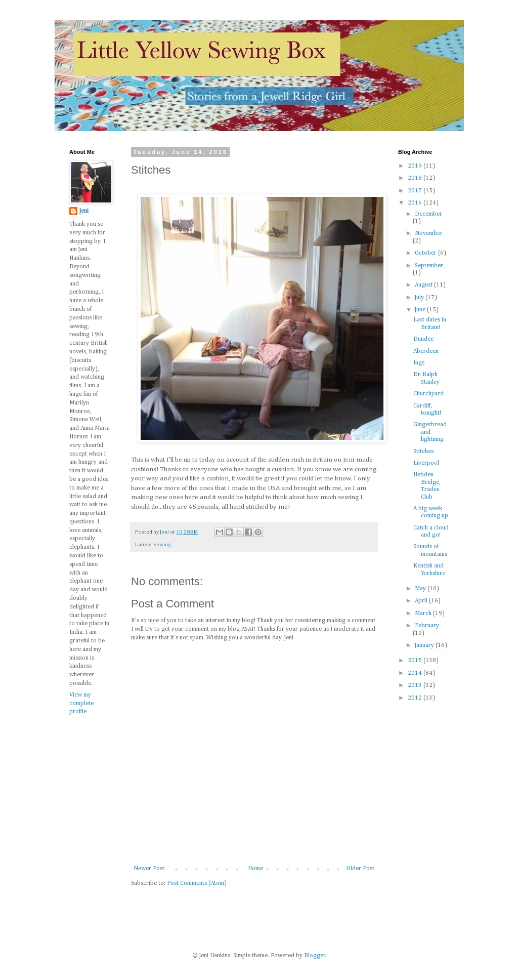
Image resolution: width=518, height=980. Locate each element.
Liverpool (426, 463)
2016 (416, 203)
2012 (416, 698)
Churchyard (428, 394)
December (428, 214)
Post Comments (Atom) (197, 883)
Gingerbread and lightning (430, 432)
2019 (416, 166)
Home (255, 869)
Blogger (315, 956)
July (420, 298)
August (424, 285)
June (421, 310)
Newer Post (149, 869)
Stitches (423, 452)
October (426, 253)
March (424, 614)
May (421, 589)
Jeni (84, 211)
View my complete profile (81, 704)
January (425, 645)
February (427, 626)
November (429, 233)
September (429, 266)
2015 (416, 661)
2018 (416, 178)
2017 (416, 191)
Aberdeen (426, 351)
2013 (416, 685)
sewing (163, 545)
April (422, 601)
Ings (419, 363)
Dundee (423, 339)
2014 (416, 673)
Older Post (360, 869)
